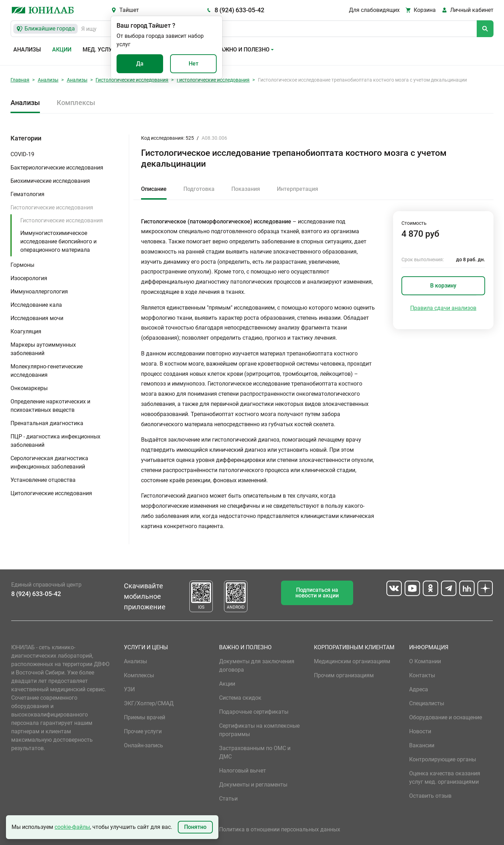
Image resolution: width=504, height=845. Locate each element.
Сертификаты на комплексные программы (259, 730)
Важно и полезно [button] (243, 50)
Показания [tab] (246, 189)
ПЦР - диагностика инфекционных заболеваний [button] (55, 441)
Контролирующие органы (443, 759)
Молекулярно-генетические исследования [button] (47, 371)
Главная (20, 80)
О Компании (425, 661)
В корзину (443, 286)
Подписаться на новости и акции (317, 593)
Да (140, 64)
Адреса (419, 689)
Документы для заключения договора (257, 666)
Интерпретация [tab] (297, 189)
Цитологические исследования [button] (51, 493)
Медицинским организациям (352, 661)
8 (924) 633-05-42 (239, 10)
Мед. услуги (101, 50)
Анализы (27, 50)
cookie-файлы (72, 827)
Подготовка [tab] (199, 189)
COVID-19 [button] (22, 154)
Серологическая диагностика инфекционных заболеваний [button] (49, 462)
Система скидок (240, 698)
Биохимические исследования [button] (50, 181)
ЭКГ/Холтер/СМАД (149, 703)
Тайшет (129, 10)
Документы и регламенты (253, 785)
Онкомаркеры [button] (29, 388)
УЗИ (129, 689)
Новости (420, 731)
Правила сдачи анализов (443, 308)
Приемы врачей (145, 717)
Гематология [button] (27, 194)
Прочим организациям (344, 675)
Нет (194, 64)
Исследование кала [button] (36, 305)
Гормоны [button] (22, 265)
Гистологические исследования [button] (52, 207)
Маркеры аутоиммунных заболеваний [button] (43, 349)
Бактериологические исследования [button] (57, 168)
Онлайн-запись (143, 745)
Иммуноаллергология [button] (39, 292)
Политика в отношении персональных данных (280, 829)
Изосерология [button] (29, 278)
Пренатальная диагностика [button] (47, 423)
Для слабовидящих (374, 10)
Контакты (422, 675)
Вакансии (422, 745)
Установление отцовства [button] (43, 480)
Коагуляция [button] (26, 331)
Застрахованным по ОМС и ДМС (255, 752)
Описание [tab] (154, 189)
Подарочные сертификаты (254, 712)
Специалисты (427, 703)
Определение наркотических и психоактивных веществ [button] (50, 406)
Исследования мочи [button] (37, 318)
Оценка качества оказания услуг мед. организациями (445, 778)
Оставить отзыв (430, 796)
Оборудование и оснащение (446, 717)
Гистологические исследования (132, 80)
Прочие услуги (143, 731)
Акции (62, 50)
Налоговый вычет (243, 771)
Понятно (195, 827)
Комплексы (76, 103)
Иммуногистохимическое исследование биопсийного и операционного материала (58, 241)
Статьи (228, 799)
